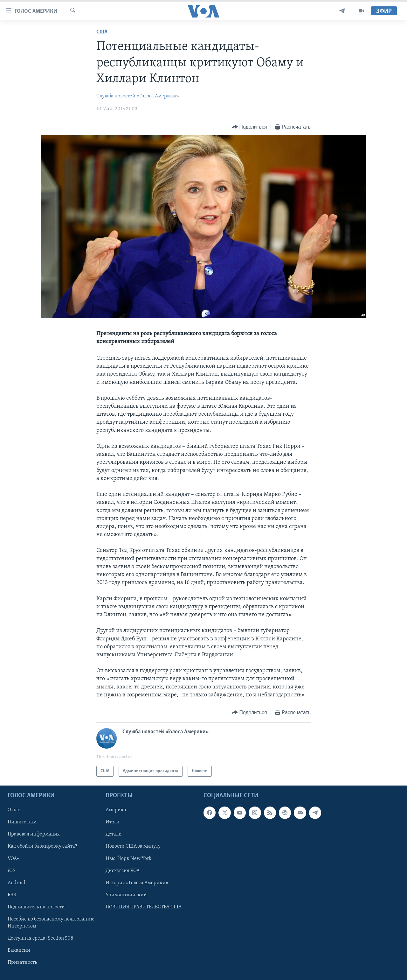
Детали (114, 835)
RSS (12, 895)
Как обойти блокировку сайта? (42, 847)
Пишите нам (22, 822)
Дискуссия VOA (123, 871)
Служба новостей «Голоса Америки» (138, 96)
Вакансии (19, 950)
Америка (116, 810)
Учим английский (126, 895)
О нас (14, 810)
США (102, 32)
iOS (12, 871)
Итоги (113, 822)
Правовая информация (34, 835)
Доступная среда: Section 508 (41, 938)
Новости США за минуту (133, 847)
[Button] (249, 127)
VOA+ (14, 859)
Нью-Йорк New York (128, 859)
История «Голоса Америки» (137, 883)
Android (17, 883)
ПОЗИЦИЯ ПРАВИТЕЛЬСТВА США (144, 907)
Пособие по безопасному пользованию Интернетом (51, 923)
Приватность (22, 962)
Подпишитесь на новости (36, 907)
